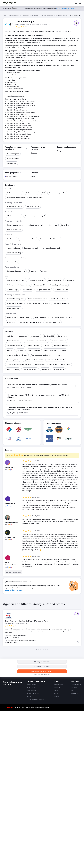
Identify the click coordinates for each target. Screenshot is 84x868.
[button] (76, 23)
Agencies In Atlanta (62, 15)
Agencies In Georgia (47, 15)
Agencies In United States (30, 15)
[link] (76, 3)
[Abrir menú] (80, 3)
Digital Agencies (14, 15)
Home (5, 15)
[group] (42, 765)
